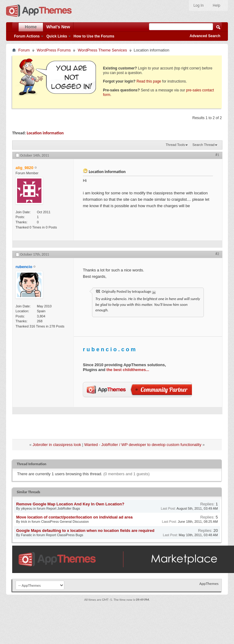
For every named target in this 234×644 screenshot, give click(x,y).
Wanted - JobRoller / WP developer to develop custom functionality (143, 445)
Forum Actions (27, 36)
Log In (199, 5)
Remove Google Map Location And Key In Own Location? (70, 504)
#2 (217, 254)
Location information (45, 133)
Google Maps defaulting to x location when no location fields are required (85, 531)
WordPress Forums (54, 50)
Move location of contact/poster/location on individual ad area (74, 517)
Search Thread (203, 145)
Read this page (149, 81)
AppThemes (209, 584)
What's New (58, 27)
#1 (217, 155)
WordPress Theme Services (102, 50)
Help (216, 5)
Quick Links (57, 36)
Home (31, 27)
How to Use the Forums (94, 36)
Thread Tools (175, 145)
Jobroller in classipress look (57, 445)
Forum (24, 50)
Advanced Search (205, 36)
